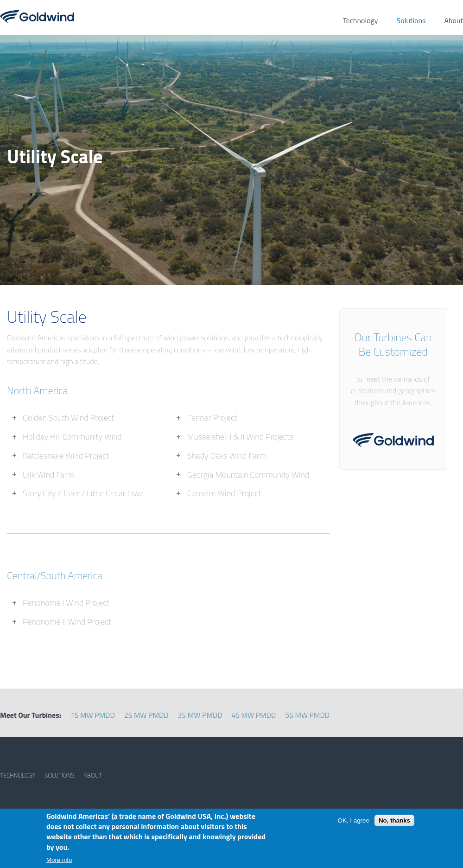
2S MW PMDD (146, 715)
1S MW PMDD (93, 715)
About (453, 20)
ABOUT (93, 775)
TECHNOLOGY (18, 775)
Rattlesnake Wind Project (66, 456)
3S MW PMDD (200, 715)
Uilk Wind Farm (48, 475)
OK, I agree (354, 820)
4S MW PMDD (254, 715)
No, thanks (394, 820)
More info (59, 860)
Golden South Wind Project (69, 418)
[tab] (86, 418)
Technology (361, 20)
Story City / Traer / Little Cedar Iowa (83, 493)
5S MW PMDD (307, 715)
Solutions (411, 20)
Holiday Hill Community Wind (72, 437)
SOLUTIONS (59, 775)
